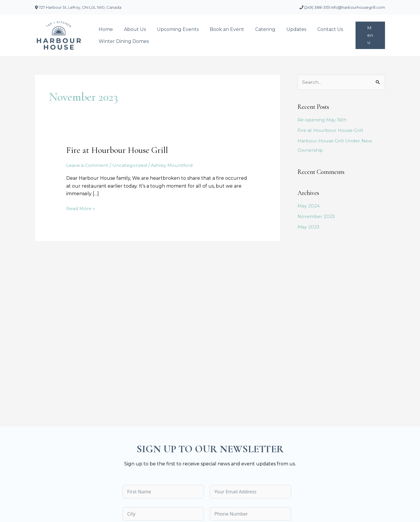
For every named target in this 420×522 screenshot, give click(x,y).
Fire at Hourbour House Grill (117, 150)
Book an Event (221, 29)
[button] (370, 35)
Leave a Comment (87, 165)
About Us (132, 29)
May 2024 (309, 206)
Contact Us (319, 29)
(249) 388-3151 (315, 7)
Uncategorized (130, 165)
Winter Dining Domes (123, 41)
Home (105, 29)
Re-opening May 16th (322, 120)
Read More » (81, 208)
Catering (257, 29)
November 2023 (317, 217)
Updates (287, 29)
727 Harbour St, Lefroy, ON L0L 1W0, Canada (78, 7)
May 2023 (309, 227)
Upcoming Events (173, 29)
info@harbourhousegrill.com (358, 7)
